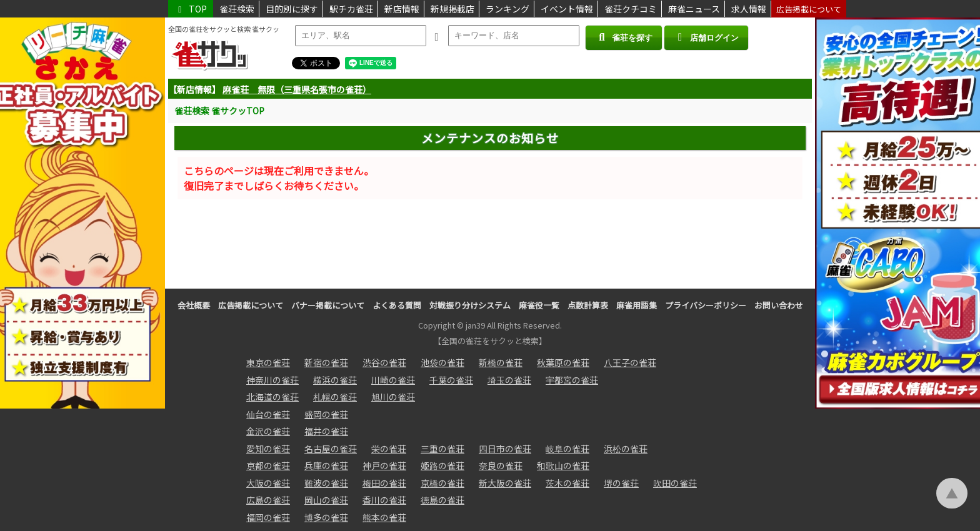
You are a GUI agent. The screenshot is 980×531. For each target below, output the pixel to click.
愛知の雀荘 (268, 449)
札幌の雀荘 (335, 397)
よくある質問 (397, 305)
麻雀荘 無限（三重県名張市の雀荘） (297, 89)
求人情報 (749, 9)
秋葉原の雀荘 (563, 362)
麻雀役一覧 (539, 305)
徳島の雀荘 (442, 500)
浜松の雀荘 (626, 449)
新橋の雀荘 (501, 362)
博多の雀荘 (326, 517)
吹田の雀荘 (675, 483)
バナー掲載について (328, 305)
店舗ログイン (706, 37)
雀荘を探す (623, 37)
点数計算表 (588, 305)
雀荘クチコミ (631, 9)
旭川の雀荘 (393, 397)
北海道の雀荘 (272, 397)
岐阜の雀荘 (567, 449)
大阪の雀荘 (268, 483)
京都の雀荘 (268, 465)
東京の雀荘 (268, 362)
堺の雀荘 (621, 483)
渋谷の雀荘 (384, 362)
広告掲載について (809, 9)
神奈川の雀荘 (272, 380)
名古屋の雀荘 (331, 449)
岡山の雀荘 (326, 500)
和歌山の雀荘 (563, 465)
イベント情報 (567, 9)
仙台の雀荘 (268, 414)
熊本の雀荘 (384, 517)
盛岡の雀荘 (326, 414)
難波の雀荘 (326, 483)
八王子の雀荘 (630, 362)
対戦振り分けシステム (470, 305)
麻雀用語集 (637, 305)
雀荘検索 (237, 9)
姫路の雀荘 (442, 465)
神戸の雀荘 (384, 465)
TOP (191, 9)
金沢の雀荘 (268, 431)
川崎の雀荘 (393, 380)
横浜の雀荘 (335, 380)
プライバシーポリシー (706, 305)
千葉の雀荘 (451, 380)
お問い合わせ (779, 305)
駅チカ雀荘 (351, 9)
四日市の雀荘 (505, 449)
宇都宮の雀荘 (572, 380)
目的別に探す (292, 9)
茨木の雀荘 (567, 483)
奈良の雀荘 (501, 465)
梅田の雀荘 (384, 483)
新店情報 (402, 9)
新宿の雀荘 (326, 362)
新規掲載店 (452, 9)
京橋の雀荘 (442, 483)
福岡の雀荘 (268, 517)
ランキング (507, 9)
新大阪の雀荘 (505, 483)
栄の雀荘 (389, 449)
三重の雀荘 (442, 449)
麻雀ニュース (694, 9)
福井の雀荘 (326, 431)
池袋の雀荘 (442, 362)
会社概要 (194, 305)
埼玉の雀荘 (509, 380)
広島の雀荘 (268, 500)
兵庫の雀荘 (326, 465)
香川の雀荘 (384, 500)
